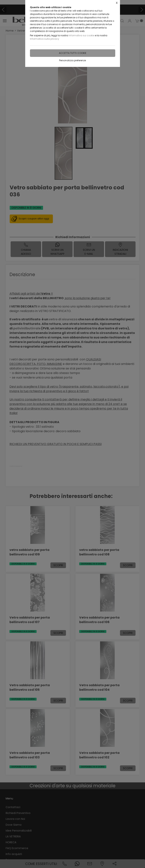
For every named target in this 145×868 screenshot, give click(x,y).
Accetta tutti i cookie (73, 53)
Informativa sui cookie (82, 35)
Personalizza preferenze (72, 60)
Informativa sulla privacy (45, 39)
